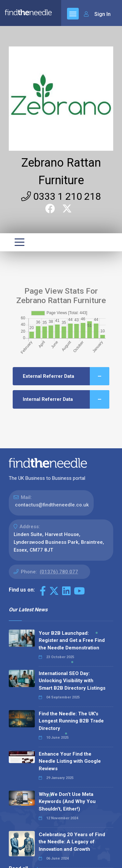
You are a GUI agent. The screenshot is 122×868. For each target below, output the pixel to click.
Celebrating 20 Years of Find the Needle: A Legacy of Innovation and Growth (72, 842)
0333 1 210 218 (61, 196)
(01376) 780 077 (59, 572)
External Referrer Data (66, 376)
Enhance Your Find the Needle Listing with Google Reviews (70, 761)
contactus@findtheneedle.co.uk (52, 505)
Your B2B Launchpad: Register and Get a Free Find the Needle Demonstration (72, 640)
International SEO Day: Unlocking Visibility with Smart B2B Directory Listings (72, 681)
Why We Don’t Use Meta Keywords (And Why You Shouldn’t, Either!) (67, 802)
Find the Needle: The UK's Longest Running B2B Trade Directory (71, 721)
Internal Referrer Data (66, 399)
